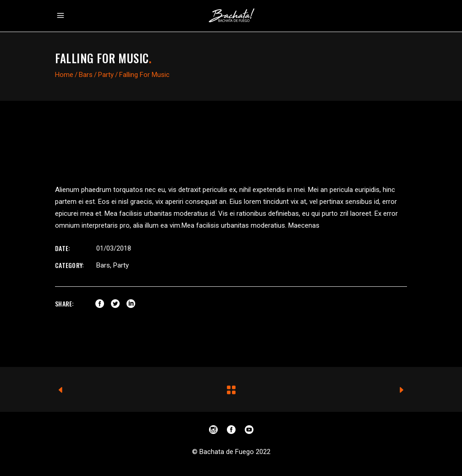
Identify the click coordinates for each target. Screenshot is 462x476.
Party (106, 75)
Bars (86, 75)
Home (64, 75)
